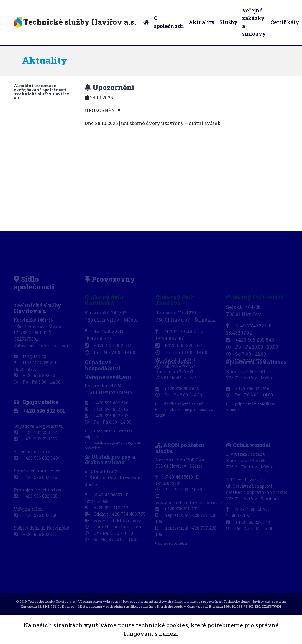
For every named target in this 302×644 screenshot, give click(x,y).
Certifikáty (285, 22)
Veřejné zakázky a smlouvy (254, 22)
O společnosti (169, 22)
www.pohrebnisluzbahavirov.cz (189, 499)
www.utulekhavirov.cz (113, 521)
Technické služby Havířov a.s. (75, 23)
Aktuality (202, 22)
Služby (228, 22)
